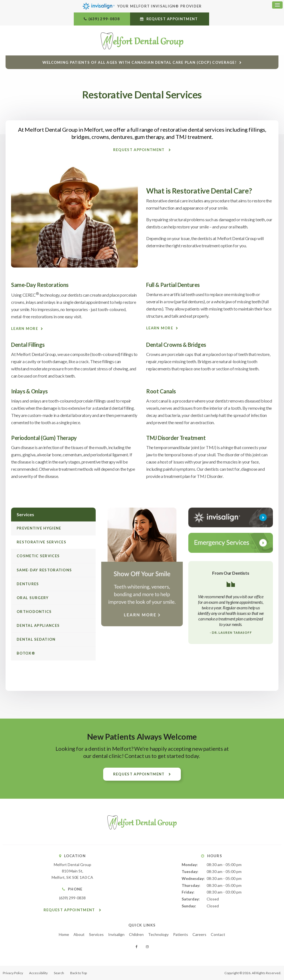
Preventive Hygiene (39, 528)
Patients (181, 934)
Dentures (28, 584)
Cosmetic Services (38, 556)
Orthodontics (34, 612)
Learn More (25, 329)
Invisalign (116, 934)
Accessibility (38, 973)
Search (59, 973)
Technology (158, 934)
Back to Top (78, 973)
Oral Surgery (33, 598)
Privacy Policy (13, 973)
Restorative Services (41, 542)
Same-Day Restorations (44, 570)
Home (64, 934)
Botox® (26, 653)
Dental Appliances (38, 625)
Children (136, 934)
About (79, 934)
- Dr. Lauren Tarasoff (231, 632)
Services (96, 934)
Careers (199, 934)
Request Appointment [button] (172, 19)
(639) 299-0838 (104, 19)
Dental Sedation (36, 639)
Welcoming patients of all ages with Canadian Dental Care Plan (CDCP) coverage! (140, 62)
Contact (218, 934)
